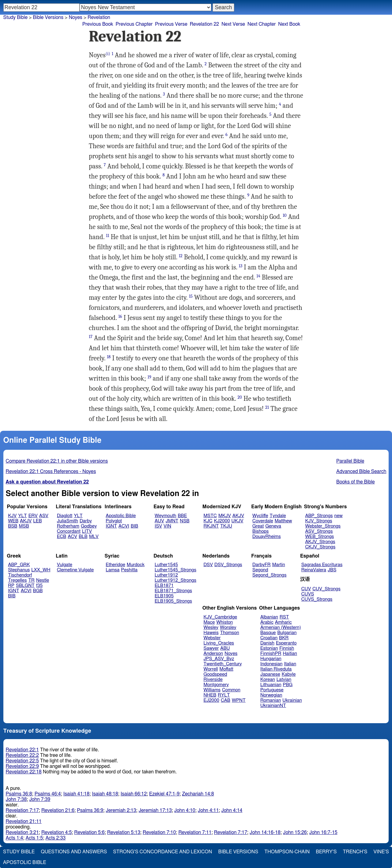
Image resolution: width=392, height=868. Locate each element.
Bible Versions (48, 17)
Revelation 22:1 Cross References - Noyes (51, 472)
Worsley (228, 628)
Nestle (43, 580)
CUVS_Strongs (317, 599)
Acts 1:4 (15, 838)
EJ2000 (211, 700)
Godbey (89, 526)
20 (240, 397)
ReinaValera (314, 570)
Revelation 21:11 (24, 821)
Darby (86, 521)
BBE (183, 516)
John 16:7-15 (323, 832)
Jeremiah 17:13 (155, 810)
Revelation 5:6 (89, 832)
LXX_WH (41, 570)
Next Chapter (262, 24)
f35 (39, 586)
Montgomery (216, 685)
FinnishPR (271, 654)
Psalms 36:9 (90, 810)
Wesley (211, 628)
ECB (62, 537)
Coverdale (263, 521)
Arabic (267, 622)
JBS (332, 570)
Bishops (260, 531)
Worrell (211, 669)
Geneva (273, 526)
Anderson (213, 654)
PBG (288, 685)
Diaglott (65, 516)
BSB (13, 526)
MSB (24, 526)
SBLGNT (25, 586)
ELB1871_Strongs (173, 591)
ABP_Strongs (319, 516)
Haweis (211, 633)
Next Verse (233, 24)
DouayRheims (267, 537)
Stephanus (19, 570)
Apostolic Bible (25, 862)
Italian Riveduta (276, 669)
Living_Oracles (219, 643)
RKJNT (211, 526)
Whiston (224, 622)
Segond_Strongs (269, 575)
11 (107, 236)
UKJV (237, 521)
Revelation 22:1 (22, 750)
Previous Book (98, 24)
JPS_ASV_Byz (219, 659)
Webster (212, 638)
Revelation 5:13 (124, 832)
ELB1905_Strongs (173, 601)
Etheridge (115, 565)
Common (231, 690)
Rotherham (68, 526)
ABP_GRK (19, 565)
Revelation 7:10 (159, 832)
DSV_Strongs (228, 565)
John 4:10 (185, 810)
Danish (267, 643)
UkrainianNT (273, 706)
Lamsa (113, 570)
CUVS (308, 594)
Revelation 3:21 (22, 832)
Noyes (231, 654)
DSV (208, 565)
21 (267, 407)
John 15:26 (295, 832)
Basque (268, 633)
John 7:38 (16, 799)
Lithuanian (271, 685)
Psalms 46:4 (48, 794)
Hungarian (271, 659)
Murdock (136, 565)
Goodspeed (215, 674)
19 (149, 377)
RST (284, 617)
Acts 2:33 (55, 838)
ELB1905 (164, 596)
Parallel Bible (350, 461)
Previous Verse (171, 24)
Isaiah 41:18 (76, 794)
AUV (159, 521)
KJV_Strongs (318, 521)
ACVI (124, 526)
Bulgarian (287, 633)
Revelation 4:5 (57, 832)
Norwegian (271, 695)
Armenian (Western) (281, 628)
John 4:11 (208, 810)
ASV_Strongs (319, 531)
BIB (134, 526)
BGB (38, 591)
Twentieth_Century (223, 664)
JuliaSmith (68, 521)
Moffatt (226, 669)
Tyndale (278, 516)
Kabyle (289, 674)
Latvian (284, 680)
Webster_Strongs (323, 526)
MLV (94, 537)
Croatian (269, 638)
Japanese (270, 674)
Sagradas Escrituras (322, 565)
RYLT (224, 695)
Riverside (213, 680)
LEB (37, 521)
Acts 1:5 (34, 838)
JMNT (172, 521)
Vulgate (65, 565)
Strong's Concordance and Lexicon (162, 852)
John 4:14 (232, 810)
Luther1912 (166, 575)
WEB (13, 521)
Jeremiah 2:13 (121, 810)
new (339, 516)
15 (191, 296)
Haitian (290, 654)
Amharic (283, 622)
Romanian (271, 700)
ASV (44, 516)
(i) (108, 54)
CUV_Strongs (326, 589)
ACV (72, 537)
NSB (185, 521)
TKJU (226, 526)
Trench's (355, 852)
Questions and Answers (74, 852)
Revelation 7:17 (22, 810)
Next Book (289, 24)
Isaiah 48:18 (105, 794)
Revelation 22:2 (22, 755)
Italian (290, 664)
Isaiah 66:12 (134, 794)
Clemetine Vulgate (75, 570)
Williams (212, 690)
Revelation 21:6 (58, 810)
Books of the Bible (356, 482)
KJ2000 (222, 521)
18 (109, 357)
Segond (260, 570)
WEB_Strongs (319, 537)
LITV (87, 531)
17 (91, 337)
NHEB (210, 695)
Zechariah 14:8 (198, 794)
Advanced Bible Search (361, 472)
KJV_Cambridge (221, 617)
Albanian (269, 617)
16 (120, 316)
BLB (83, 537)
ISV (158, 526)
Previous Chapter (134, 24)
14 (258, 276)
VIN (167, 526)
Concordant (69, 531)
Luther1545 (166, 565)
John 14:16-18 (265, 832)
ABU (225, 648)
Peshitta (129, 570)
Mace (209, 622)
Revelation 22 (204, 24)
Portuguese (272, 690)
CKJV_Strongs (320, 547)
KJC (208, 521)
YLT (22, 516)
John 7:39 (40, 799)
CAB (226, 700)
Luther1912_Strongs (175, 580)
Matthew (283, 521)
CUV (306, 589)
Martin (279, 565)
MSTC (210, 516)
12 (181, 256)
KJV (12, 516)
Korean (268, 680)
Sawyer (211, 648)
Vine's (381, 852)
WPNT (239, 700)
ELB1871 (164, 586)
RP (11, 586)
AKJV (26, 521)
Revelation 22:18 (24, 772)
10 (285, 215)
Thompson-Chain (287, 852)
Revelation (99, 17)
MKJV (225, 516)
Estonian (269, 648)
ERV (33, 516)
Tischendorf (20, 575)
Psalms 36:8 (19, 794)
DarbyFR (262, 565)
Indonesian (271, 664)
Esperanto (286, 643)
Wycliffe (260, 516)
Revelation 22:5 (22, 761)
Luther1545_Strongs (175, 570)
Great (258, 526)
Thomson (230, 633)
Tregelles (17, 580)
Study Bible (15, 17)
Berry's (326, 852)
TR (31, 580)
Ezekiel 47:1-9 (164, 794)
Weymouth (166, 516)
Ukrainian (292, 700)
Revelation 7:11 (195, 832)
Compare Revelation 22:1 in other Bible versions (57, 461)
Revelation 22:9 (22, 766)
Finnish (287, 648)
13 (241, 266)
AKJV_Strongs (320, 542)
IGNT (111, 526)
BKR (284, 638)
